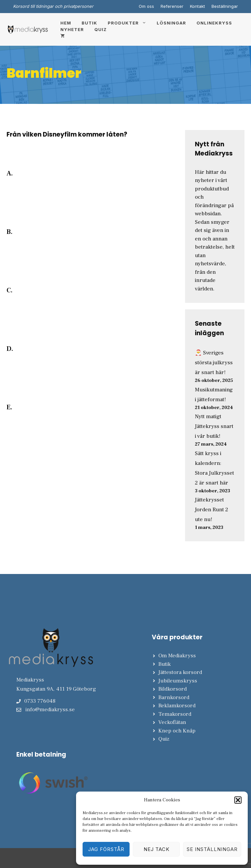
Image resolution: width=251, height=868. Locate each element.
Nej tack (157, 849)
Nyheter (72, 29)
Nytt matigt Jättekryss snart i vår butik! (214, 426)
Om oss (146, 6)
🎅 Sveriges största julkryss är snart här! (214, 363)
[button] (238, 800)
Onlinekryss (214, 23)
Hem (66, 23)
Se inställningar (212, 849)
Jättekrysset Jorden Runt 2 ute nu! (212, 510)
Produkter (130, 23)
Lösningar (171, 23)
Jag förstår (106, 849)
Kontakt (197, 6)
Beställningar (225, 6)
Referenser (172, 6)
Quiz (101, 29)
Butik (89, 23)
